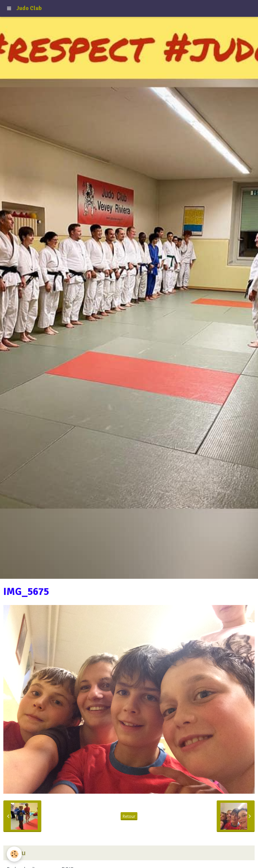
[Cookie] (14, 854)
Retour (129, 816)
